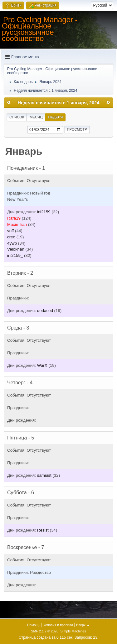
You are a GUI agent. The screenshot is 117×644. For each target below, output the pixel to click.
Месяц (36, 117)
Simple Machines (73, 631)
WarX (42, 365)
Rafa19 (14, 218)
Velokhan (16, 249)
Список (17, 117)
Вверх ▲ (83, 625)
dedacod (45, 311)
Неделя (55, 117)
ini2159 (44, 212)
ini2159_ (15, 255)
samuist (44, 475)
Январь (24, 151)
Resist (43, 530)
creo (11, 237)
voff (10, 231)
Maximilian (17, 224)
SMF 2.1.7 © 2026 (45, 631)
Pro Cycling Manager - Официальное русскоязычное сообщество (40, 29)
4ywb (12, 243)
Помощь (34, 625)
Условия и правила (58, 625)
